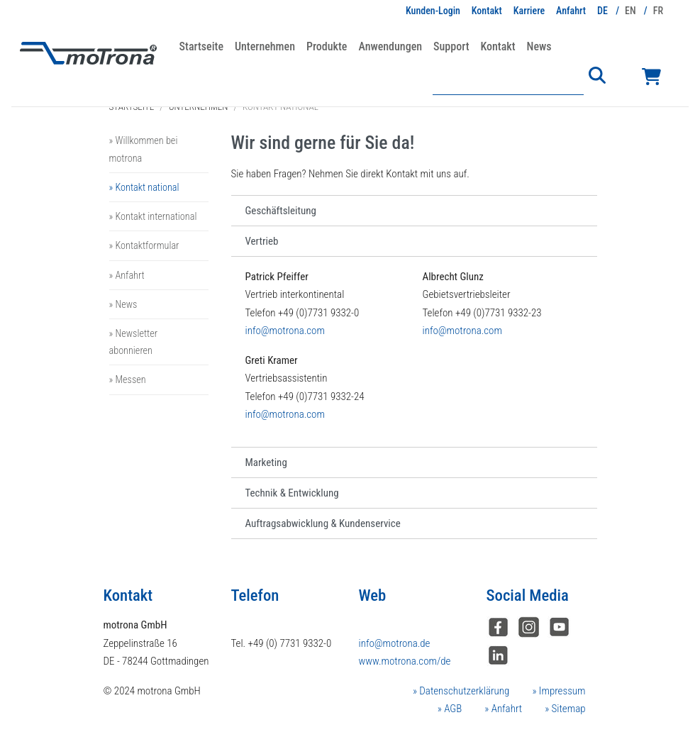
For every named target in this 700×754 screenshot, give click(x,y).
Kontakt (487, 11)
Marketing (266, 462)
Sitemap (567, 709)
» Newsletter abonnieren (134, 342)
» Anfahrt (127, 275)
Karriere (529, 11)
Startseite (201, 46)
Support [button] (451, 46)
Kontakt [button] (498, 46)
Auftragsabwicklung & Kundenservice (323, 523)
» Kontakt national (144, 187)
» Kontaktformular (144, 245)
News (539, 46)
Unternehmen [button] (265, 46)
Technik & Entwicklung (292, 493)
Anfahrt (571, 11)
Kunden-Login (433, 11)
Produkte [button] (327, 46)
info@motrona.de (395, 643)
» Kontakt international (153, 216)
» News (123, 304)
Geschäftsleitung (281, 211)
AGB (452, 709)
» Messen (128, 379)
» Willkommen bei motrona (144, 149)
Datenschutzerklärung (463, 691)
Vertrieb (262, 241)
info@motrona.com (285, 331)
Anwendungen (390, 46)
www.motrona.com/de (405, 661)
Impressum (561, 691)
